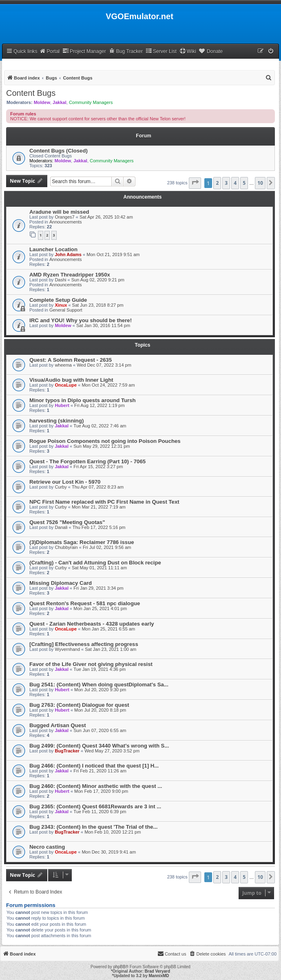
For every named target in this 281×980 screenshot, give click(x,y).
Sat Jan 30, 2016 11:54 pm (103, 325)
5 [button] (244, 183)
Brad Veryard (157, 971)
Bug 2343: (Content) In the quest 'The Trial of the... (94, 827)
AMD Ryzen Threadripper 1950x (70, 275)
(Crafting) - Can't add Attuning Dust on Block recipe (95, 563)
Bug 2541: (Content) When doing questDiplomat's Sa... (99, 685)
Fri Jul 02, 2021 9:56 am (107, 547)
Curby (61, 487)
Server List (161, 51)
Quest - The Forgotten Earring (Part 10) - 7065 (87, 461)
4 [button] (235, 183)
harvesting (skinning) (56, 421)
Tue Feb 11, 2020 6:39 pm (100, 812)
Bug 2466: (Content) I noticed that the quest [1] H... (94, 766)
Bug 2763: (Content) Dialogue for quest (79, 705)
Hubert (62, 405)
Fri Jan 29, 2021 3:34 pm (98, 588)
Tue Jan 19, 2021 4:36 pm (100, 669)
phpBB (119, 967)
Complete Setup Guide (58, 300)
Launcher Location (53, 249)
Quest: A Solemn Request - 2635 (71, 360)
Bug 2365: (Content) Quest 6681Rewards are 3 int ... (95, 806)
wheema (63, 365)
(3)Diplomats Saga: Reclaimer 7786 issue (82, 542)
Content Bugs (31, 93)
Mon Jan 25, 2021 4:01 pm (100, 608)
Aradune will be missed (59, 212)
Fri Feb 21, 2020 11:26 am (100, 771)
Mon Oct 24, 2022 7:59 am (108, 385)
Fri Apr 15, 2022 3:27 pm (98, 467)
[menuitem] (271, 52)
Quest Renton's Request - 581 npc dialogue (85, 603)
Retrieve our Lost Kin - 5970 (65, 482)
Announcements (66, 222)
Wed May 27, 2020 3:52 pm (112, 751)
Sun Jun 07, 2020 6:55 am (100, 730)
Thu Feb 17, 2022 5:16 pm (99, 527)
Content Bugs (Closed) (59, 151)
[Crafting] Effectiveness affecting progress (84, 644)
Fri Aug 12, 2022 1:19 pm (100, 405)
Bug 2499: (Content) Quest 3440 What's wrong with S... (99, 746)
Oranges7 (64, 217)
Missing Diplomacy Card (61, 583)
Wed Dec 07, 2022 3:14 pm (104, 365)
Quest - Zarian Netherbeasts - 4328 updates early (92, 624)
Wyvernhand (67, 649)
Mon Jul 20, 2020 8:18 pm (100, 710)
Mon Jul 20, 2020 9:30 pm (100, 690)
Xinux (61, 305)
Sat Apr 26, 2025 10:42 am (106, 217)
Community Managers (91, 102)
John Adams (68, 254)
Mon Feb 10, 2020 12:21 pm (113, 832)
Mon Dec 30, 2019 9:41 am (109, 852)
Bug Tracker (126, 51)
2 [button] (217, 183)
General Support (66, 310)
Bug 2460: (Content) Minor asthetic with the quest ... (96, 786)
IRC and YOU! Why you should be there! (81, 320)
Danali (61, 527)
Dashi (60, 280)
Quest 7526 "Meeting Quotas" (67, 522)
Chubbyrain (66, 547)
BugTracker (67, 751)
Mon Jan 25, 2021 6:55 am (108, 629)
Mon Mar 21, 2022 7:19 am (99, 507)
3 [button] (226, 183)
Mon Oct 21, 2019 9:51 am (113, 254)
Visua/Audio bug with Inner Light (71, 380)
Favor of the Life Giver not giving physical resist (91, 664)
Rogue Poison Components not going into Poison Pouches (105, 441)
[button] (195, 183)
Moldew (42, 102)
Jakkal (60, 102)
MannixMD (159, 976)
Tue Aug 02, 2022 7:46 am (100, 426)
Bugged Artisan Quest (58, 725)
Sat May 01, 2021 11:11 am (99, 568)
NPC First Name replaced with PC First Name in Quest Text (104, 502)
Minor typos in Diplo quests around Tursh (83, 400)
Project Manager (84, 51)
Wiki (188, 51)
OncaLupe (66, 385)
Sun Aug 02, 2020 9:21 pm (98, 280)
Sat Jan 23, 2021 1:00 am (111, 649)
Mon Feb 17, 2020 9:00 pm (101, 791)
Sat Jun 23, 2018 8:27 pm (98, 305)
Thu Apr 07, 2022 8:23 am (98, 487)
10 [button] (260, 183)
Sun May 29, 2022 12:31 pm (102, 446)
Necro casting (47, 847)
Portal (49, 51)
